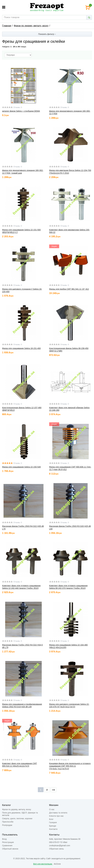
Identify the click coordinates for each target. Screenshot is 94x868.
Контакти (53, 829)
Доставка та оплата (58, 813)
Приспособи (8, 822)
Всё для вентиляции (43, 864)
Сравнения (7, 846)
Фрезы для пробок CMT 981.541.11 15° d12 (69, 289)
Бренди (53, 826)
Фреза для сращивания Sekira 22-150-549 (21, 467)
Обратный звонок (10, 849)
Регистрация (8, 842)
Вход (4, 839)
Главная (7, 26)
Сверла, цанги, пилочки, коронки (17, 818)
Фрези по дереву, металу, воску (31, 26)
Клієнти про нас (56, 816)
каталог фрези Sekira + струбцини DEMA (21, 111)
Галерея (53, 822)
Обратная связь (57, 849)
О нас (52, 809)
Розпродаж (7, 825)
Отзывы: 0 (18, 107)
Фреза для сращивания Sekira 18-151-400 (21, 348)
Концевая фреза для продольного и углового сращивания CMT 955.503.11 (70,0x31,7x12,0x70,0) (70, 766)
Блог (51, 819)
